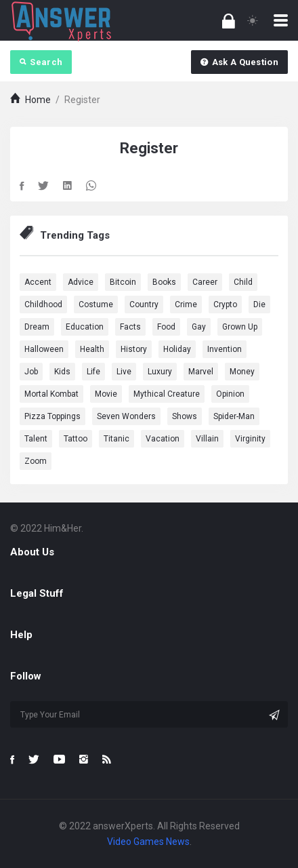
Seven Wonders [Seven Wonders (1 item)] (126, 416)
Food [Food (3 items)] (166, 327)
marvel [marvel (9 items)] (201, 372)
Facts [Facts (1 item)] (130, 327)
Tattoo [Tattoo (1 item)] (76, 439)
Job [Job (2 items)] (31, 372)
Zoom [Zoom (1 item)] (36, 461)
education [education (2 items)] (85, 327)
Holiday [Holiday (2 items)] (177, 349)
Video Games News (148, 842)
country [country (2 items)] (144, 304)
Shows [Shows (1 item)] (185, 416)
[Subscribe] (274, 715)
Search (41, 62)
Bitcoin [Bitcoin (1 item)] (123, 282)
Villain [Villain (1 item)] (207, 439)
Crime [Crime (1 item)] (186, 304)
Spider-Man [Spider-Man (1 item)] (234, 416)
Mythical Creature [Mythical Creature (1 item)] (167, 394)
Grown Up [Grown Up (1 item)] (240, 327)
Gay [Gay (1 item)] (199, 327)
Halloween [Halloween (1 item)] (44, 349)
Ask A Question (239, 62)
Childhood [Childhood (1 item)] (43, 304)
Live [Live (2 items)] (124, 372)
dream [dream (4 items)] (37, 327)
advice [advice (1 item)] (81, 282)
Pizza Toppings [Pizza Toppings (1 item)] (52, 416)
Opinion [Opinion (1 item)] (230, 394)
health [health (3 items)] (92, 349)
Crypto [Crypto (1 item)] (225, 304)
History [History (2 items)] (134, 349)
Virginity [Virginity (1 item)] (250, 439)
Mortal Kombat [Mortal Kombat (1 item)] (51, 394)
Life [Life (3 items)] (93, 372)
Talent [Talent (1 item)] (36, 439)
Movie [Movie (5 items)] (106, 394)
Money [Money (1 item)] (242, 372)
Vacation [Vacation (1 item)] (163, 439)
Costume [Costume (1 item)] (96, 304)
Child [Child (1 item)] (243, 282)
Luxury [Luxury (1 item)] (160, 372)
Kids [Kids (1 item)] (62, 372)
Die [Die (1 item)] (259, 304)
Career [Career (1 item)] (205, 282)
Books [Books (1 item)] (164, 282)
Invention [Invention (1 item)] (225, 349)
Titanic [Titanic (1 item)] (116, 439)
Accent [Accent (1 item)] (38, 282)
